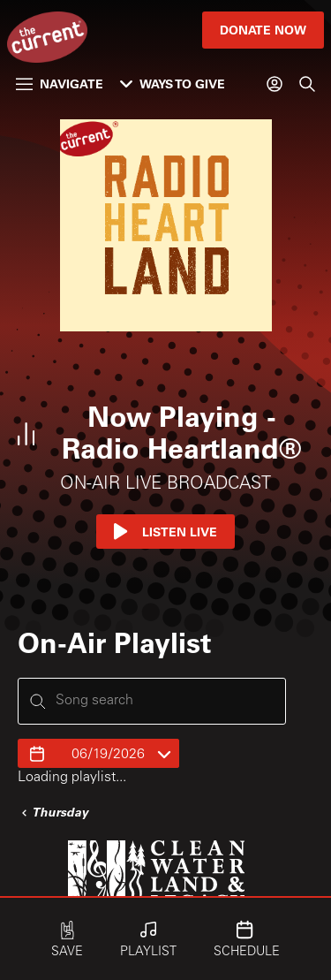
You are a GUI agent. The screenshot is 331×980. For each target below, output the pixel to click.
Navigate (60, 84)
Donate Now (263, 30)
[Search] (307, 84)
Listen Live (165, 532)
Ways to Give (173, 84)
